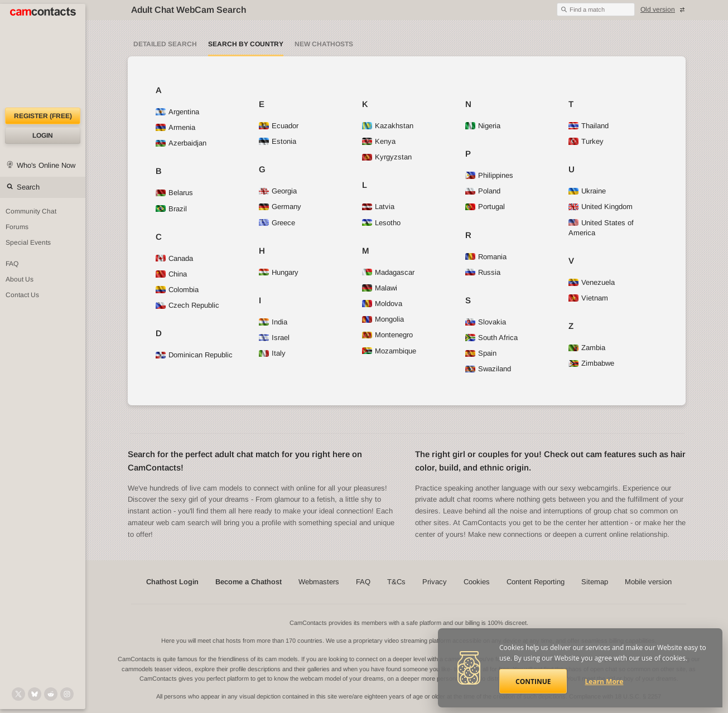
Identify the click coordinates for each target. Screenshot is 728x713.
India (273, 322)
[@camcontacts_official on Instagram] (67, 694)
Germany (280, 207)
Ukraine (587, 191)
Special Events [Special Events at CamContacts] (28, 242)
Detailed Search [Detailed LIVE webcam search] (165, 44)
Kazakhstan (388, 126)
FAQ (363, 582)
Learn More (604, 682)
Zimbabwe (591, 363)
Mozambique (389, 351)
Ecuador (279, 126)
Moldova (382, 304)
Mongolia (383, 319)
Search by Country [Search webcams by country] (246, 44)
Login (43, 135)
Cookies (477, 582)
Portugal (485, 207)
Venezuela (592, 282)
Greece (277, 223)
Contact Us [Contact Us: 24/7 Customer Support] (22, 295)
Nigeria (483, 126)
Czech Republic (187, 305)
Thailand (589, 126)
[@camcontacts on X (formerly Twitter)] (18, 694)
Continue (533, 682)
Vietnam (588, 298)
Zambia (587, 348)
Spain (481, 353)
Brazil (171, 209)
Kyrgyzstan (387, 157)
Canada (174, 258)
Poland (483, 191)
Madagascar (388, 272)
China (171, 274)
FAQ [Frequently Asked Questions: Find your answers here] (12, 264)
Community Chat (31, 211)
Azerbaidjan (181, 143)
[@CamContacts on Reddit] (51, 694)
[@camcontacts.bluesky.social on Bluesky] (35, 694)
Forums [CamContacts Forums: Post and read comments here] (17, 227)
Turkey (586, 141)
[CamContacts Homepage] (43, 56)
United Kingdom (601, 207)
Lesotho (381, 223)
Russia (483, 272)
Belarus (174, 193)
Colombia (177, 290)
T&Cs (396, 582)
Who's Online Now (46, 165)
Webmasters (319, 582)
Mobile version (648, 582)
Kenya (379, 141)
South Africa (491, 338)
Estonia (278, 141)
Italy (272, 353)
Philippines (489, 175)
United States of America (601, 228)
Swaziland (488, 369)
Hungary (279, 272)
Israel (274, 338)
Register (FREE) (43, 116)
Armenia (175, 127)
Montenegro (387, 335)
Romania (486, 257)
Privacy (435, 582)
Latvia (378, 207)
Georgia (278, 191)
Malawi (380, 288)
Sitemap (595, 582)
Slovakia (486, 322)
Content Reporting (536, 582)
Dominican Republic (194, 355)
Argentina (177, 112)
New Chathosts (324, 44)
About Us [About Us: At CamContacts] (20, 279)
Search (28, 187)
